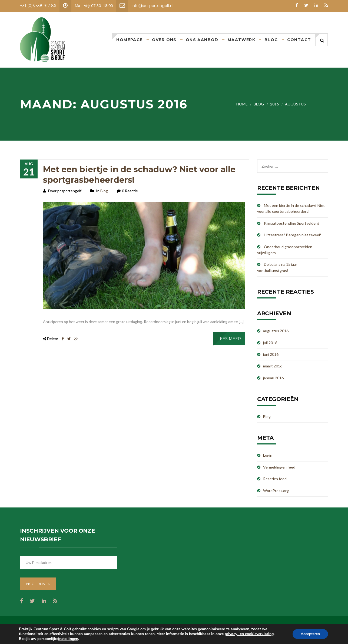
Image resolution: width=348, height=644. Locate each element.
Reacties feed (275, 479)
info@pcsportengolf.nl (153, 6)
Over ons (164, 40)
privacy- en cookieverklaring (249, 634)
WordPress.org (276, 491)
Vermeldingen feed (279, 467)
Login (268, 455)
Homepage (129, 40)
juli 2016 (270, 343)
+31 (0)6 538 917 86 (38, 6)
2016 (274, 104)
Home (242, 104)
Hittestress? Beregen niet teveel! (293, 235)
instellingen (68, 639)
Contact (299, 40)
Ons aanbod (202, 40)
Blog (271, 40)
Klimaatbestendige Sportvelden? (292, 223)
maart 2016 (273, 366)
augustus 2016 (276, 331)
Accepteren (310, 634)
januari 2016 (273, 378)
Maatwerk (241, 40)
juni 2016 (271, 354)
